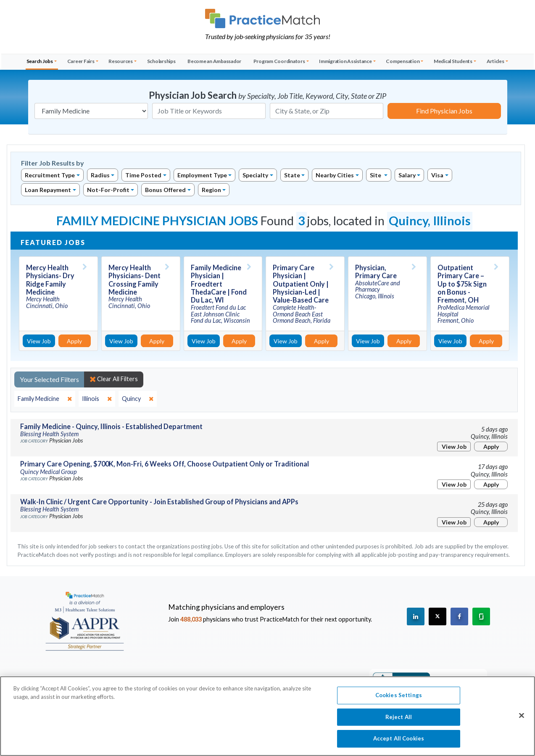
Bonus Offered (165, 190)
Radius (100, 175)
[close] (45, 399)
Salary (407, 175)
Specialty (255, 175)
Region (211, 190)
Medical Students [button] (453, 61)
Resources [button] (121, 61)
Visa (437, 175)
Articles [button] (495, 61)
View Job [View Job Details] (39, 341)
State (292, 175)
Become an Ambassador (214, 61)
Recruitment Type (50, 175)
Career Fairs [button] (81, 61)
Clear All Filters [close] (114, 379)
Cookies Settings (399, 700)
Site (376, 175)
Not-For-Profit (108, 190)
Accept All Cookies (399, 743)
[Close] (522, 720)
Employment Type (202, 175)
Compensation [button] (403, 61)
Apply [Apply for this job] (74, 341)
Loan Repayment (48, 190)
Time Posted (143, 175)
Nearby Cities (335, 175)
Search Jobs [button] (40, 61)
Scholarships (161, 61)
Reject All (399, 721)
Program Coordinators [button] (279, 61)
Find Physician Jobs (444, 111)
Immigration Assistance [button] (345, 61)
